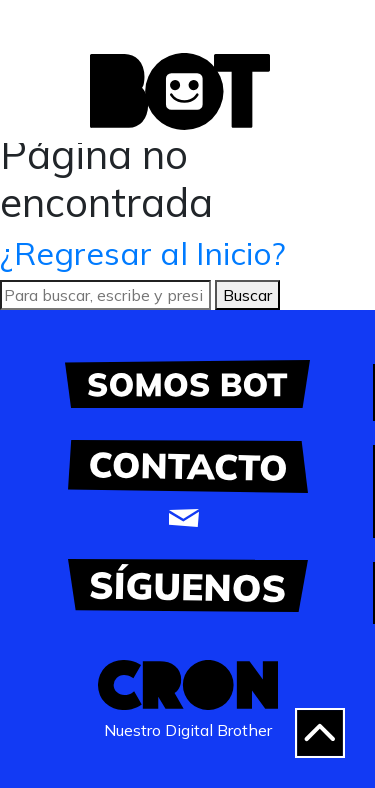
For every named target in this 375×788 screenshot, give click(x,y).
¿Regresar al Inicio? (143, 253)
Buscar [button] (247, 295)
